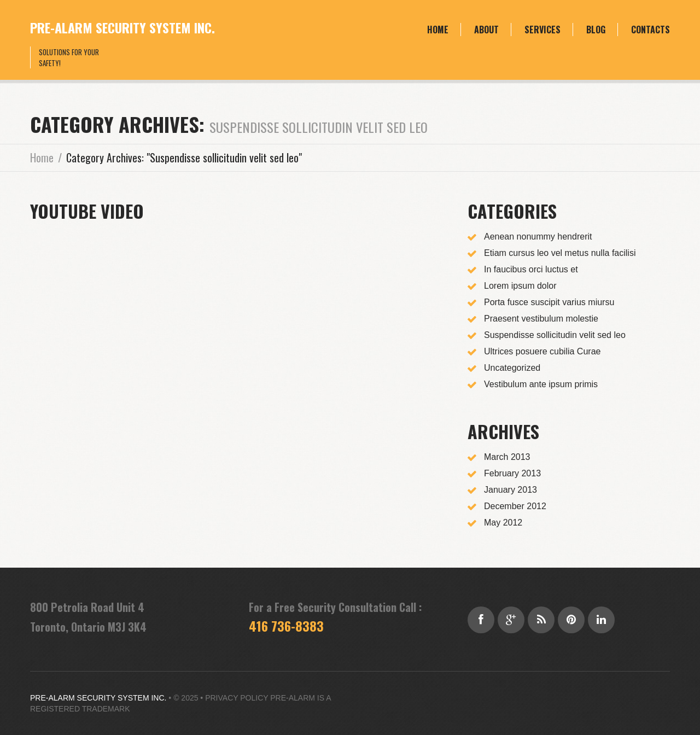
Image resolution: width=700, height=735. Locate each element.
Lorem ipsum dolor (520, 286)
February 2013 (512, 473)
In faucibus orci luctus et (531, 269)
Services (542, 30)
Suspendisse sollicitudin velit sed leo (555, 335)
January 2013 (511, 490)
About (486, 30)
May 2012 (503, 523)
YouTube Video (87, 211)
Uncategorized (512, 368)
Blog (596, 30)
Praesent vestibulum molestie (541, 319)
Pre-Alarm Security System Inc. (122, 27)
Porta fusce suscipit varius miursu (549, 302)
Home (438, 30)
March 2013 (507, 457)
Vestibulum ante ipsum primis (541, 384)
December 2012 (515, 506)
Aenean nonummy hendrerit (538, 237)
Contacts (651, 30)
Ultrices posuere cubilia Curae (542, 351)
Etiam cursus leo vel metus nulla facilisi (560, 253)
